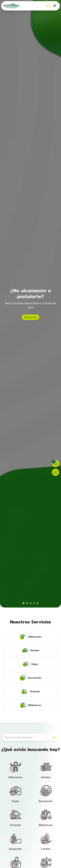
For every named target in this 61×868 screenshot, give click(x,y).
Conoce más (30, 317)
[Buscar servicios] (30, 737)
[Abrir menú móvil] (55, 6)
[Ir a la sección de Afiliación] (15, 770)
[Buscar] (48, 6)
